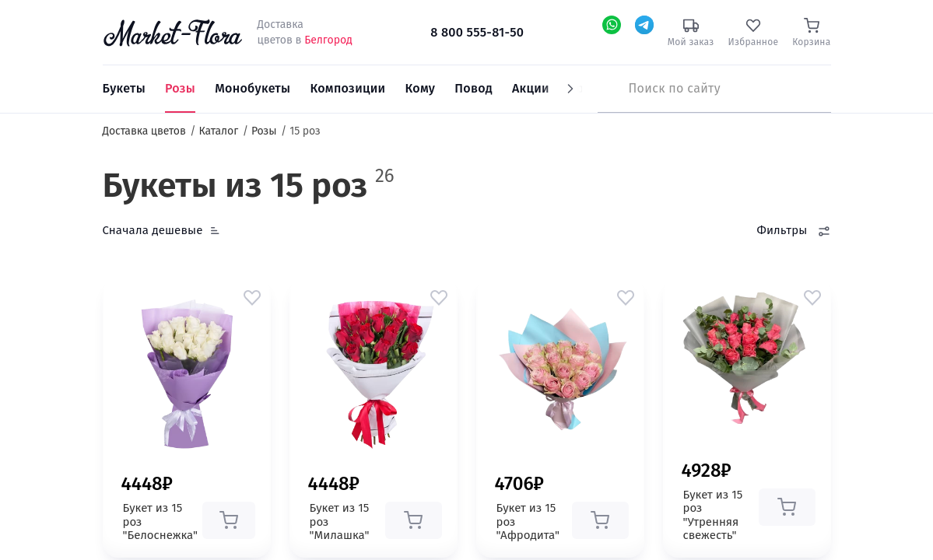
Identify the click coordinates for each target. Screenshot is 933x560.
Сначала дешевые (153, 230)
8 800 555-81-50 (477, 32)
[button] (252, 297)
